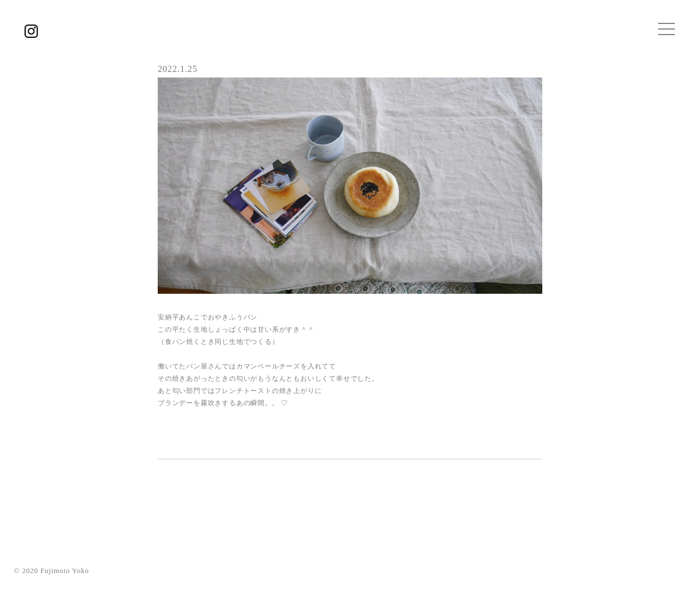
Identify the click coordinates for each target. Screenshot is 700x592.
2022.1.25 (178, 69)
